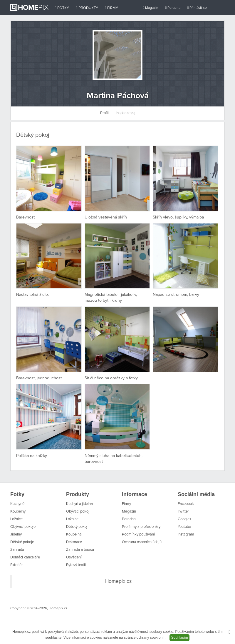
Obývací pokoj (78, 512)
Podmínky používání (138, 534)
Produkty (87, 8)
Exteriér (16, 565)
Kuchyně (17, 504)
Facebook (186, 504)
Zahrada (17, 550)
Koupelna (74, 534)
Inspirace (125, 113)
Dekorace (74, 542)
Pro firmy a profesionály (141, 527)
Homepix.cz (118, 581)
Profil (104, 113)
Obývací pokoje (23, 527)
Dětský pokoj (77, 527)
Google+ (184, 519)
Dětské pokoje (22, 542)
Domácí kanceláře (25, 557)
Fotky (62, 8)
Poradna (173, 8)
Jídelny (16, 534)
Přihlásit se (197, 8)
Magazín (150, 8)
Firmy (112, 8)
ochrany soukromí (151, 638)
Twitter (183, 512)
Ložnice (16, 519)
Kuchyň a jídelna (79, 504)
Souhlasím (180, 638)
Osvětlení (74, 557)
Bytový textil (76, 565)
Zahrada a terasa (80, 550)
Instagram (186, 534)
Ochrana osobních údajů (142, 542)
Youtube (184, 527)
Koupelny (18, 512)
